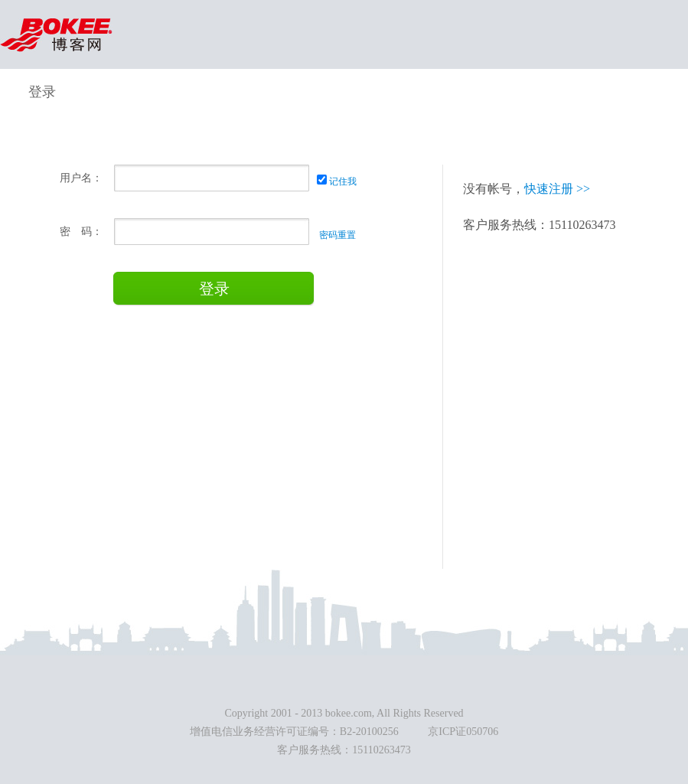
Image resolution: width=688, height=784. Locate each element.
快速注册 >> (557, 189)
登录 (214, 289)
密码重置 (336, 235)
